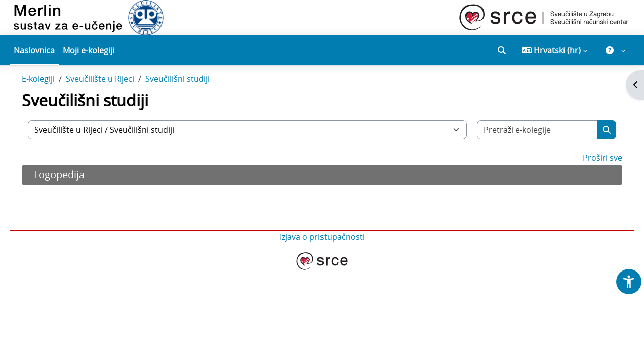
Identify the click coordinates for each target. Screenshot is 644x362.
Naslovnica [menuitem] (34, 50)
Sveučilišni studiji (192, 100)
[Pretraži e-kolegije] (527, 150)
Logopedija (73, 195)
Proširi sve (588, 178)
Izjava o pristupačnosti (322, 257)
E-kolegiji (52, 100)
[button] (502, 50)
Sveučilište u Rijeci (114, 100)
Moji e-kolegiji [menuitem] (89, 50)
